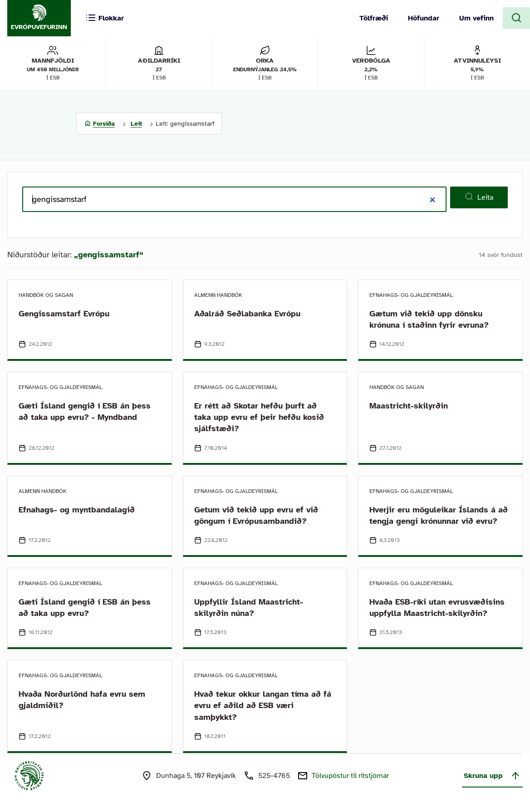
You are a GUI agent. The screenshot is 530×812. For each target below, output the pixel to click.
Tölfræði (374, 18)
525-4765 (274, 776)
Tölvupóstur (350, 776)
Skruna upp (492, 776)
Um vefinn (476, 18)
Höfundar (424, 18)
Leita (479, 197)
